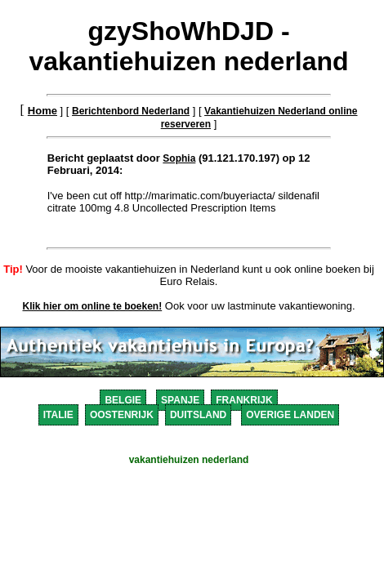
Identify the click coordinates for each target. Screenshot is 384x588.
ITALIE (58, 415)
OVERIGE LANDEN (290, 415)
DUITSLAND (198, 415)
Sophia (179, 158)
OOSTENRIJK (122, 415)
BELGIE (123, 400)
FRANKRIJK (244, 400)
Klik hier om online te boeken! (93, 306)
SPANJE (180, 400)
